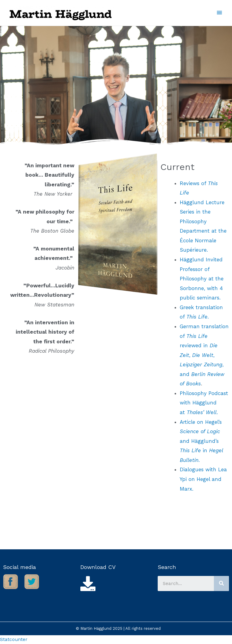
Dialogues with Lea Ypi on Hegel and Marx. (203, 479)
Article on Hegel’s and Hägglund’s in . (201, 441)
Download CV (98, 567)
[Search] (221, 584)
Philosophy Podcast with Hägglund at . (204, 403)
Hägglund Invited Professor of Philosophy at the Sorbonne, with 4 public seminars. (202, 279)
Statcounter (14, 639)
